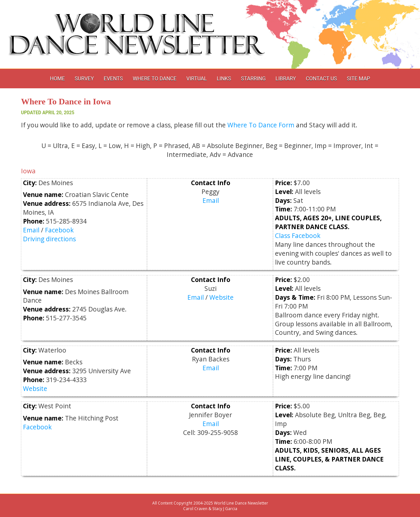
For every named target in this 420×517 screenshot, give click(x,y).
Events (113, 79)
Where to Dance (155, 79)
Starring (253, 79)
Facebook (59, 230)
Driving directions (49, 239)
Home (57, 79)
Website (221, 297)
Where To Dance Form (261, 125)
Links (224, 79)
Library (286, 79)
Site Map (358, 79)
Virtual (197, 79)
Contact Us (321, 79)
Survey (84, 79)
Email (31, 230)
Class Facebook (298, 236)
